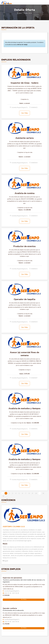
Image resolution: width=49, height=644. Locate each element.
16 (3, 496)
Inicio (19, 13)
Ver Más (25, 113)
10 (36, 493)
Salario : (21, 103)
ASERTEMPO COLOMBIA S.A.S (14, 527)
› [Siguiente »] (7, 496)
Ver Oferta (24, 599)
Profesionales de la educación (13, 610)
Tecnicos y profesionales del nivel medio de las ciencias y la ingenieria (24, 581)
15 (43, 493)
